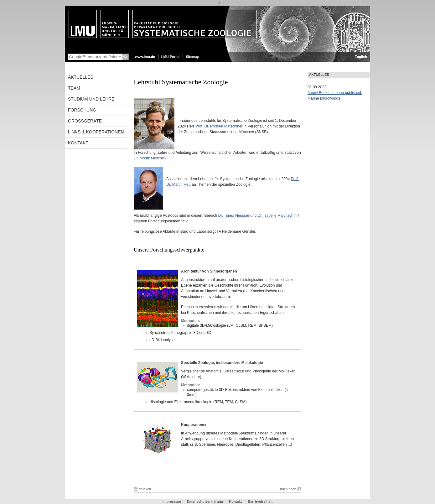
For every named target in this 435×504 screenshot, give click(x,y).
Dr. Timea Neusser (234, 216)
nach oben (288, 489)
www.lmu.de (145, 57)
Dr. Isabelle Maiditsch (276, 216)
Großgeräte (85, 121)
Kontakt (78, 143)
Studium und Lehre (91, 99)
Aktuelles (81, 77)
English (361, 57)
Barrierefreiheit (260, 501)
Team (74, 88)
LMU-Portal (171, 57)
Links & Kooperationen (96, 132)
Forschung (82, 110)
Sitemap (192, 57)
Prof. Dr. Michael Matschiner (219, 126)
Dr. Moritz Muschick (150, 158)
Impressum (172, 501)
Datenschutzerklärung (205, 501)
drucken (145, 489)
